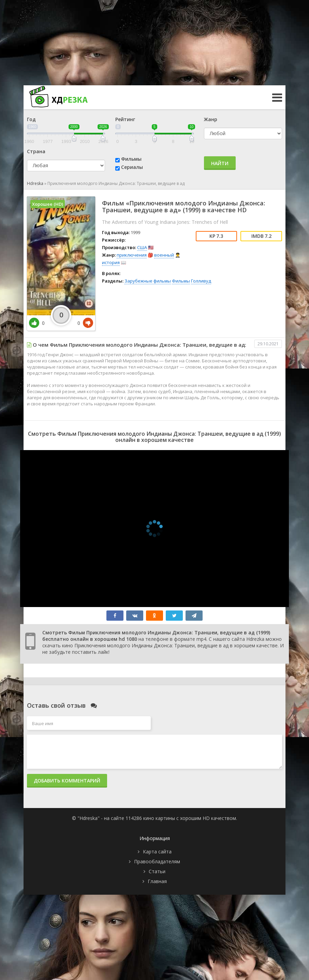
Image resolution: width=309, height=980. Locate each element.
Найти (220, 163)
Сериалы (132, 167)
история (111, 262)
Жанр (211, 119)
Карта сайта (157, 852)
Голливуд (201, 281)
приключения (132, 255)
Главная (157, 881)
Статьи (157, 871)
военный (164, 255)
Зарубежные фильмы (148, 281)
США (142, 247)
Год (31, 119)
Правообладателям (157, 861)
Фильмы (131, 159)
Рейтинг (125, 119)
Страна (36, 151)
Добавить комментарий (67, 781)
